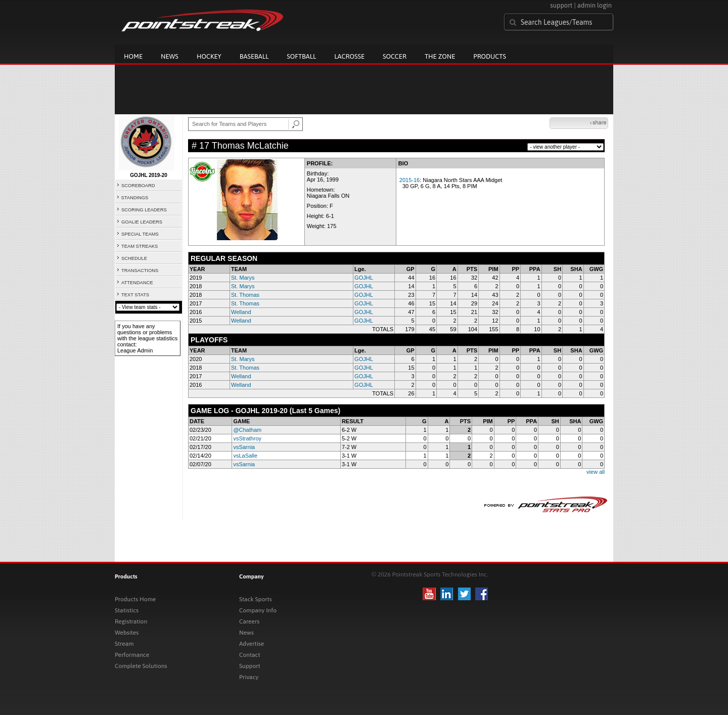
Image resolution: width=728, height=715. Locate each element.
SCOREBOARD (138, 186)
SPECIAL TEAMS (140, 234)
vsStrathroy (247, 438)
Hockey (209, 56)
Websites (127, 633)
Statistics (127, 610)
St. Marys (243, 278)
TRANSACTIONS (140, 271)
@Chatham (247, 430)
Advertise (252, 644)
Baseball (254, 56)
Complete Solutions (141, 666)
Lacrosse (349, 56)
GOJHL (364, 278)
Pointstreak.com (202, 21)
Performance (132, 655)
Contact (250, 655)
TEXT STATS (135, 295)
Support (250, 666)
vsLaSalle (245, 456)
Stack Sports (256, 599)
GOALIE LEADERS (142, 222)
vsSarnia (244, 447)
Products (490, 56)
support (561, 5)
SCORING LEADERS (144, 210)
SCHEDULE (134, 258)
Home (133, 56)
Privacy (249, 677)
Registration (131, 621)
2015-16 (409, 180)
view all (596, 472)
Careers (249, 621)
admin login (595, 5)
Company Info (258, 610)
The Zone (440, 56)
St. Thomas (245, 295)
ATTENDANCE (137, 283)
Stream (124, 644)
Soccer (395, 56)
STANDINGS (135, 198)
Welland (241, 312)
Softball (301, 56)
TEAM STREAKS (140, 246)
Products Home (135, 599)
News (170, 56)
